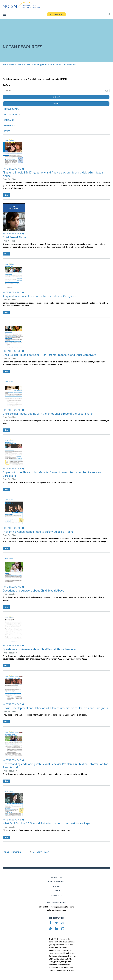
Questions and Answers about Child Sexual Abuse (33, 591)
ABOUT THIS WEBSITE (57, 882)
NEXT (39, 852)
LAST (47, 852)
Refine (6, 85)
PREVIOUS (16, 852)
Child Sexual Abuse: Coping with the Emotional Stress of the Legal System (48, 414)
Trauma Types (38, 65)
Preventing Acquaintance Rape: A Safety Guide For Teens (38, 532)
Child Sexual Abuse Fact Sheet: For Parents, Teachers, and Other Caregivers (49, 355)
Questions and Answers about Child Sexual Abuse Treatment (40, 649)
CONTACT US (56, 877)
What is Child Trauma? (20, 65)
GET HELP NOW (56, 14)
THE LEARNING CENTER (57, 903)
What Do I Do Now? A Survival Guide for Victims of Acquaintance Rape (46, 823)
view (6, 195)
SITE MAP (57, 886)
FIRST (6, 852)
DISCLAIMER (56, 895)
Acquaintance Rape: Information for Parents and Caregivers (40, 296)
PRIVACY (57, 891)
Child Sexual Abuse (15, 237)
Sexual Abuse (52, 65)
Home (5, 65)
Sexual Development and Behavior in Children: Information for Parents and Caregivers (55, 708)
